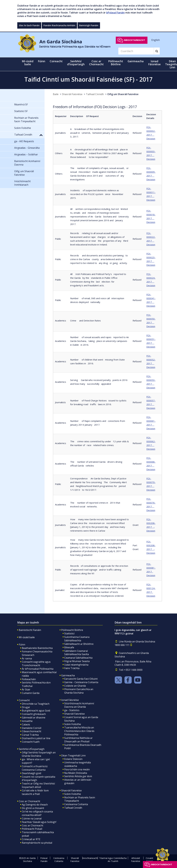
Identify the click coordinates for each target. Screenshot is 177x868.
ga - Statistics (72, 710)
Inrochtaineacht (134, 40)
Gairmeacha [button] (136, 61)
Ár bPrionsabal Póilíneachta (38, 669)
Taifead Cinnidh (95, 94)
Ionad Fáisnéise (70, 700)
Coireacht (24, 700)
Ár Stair (26, 689)
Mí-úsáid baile (28, 63)
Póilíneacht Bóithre (72, 630)
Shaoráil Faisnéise (72, 94)
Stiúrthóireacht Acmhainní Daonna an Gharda (79, 705)
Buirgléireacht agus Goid (36, 711)
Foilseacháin (29, 679)
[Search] (136, 51)
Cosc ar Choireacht (29, 801)
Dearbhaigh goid (31, 773)
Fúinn (22, 645)
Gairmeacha (68, 675)
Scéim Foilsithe (73, 724)
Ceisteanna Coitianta (76, 804)
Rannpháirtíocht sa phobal (37, 843)
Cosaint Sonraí (149, 860)
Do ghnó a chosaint (33, 808)
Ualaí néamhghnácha (76, 665)
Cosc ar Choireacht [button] (96, 63)
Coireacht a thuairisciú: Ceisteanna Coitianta (35, 768)
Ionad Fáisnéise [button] (154, 63)
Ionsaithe (27, 721)
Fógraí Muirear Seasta (77, 661)
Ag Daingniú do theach (35, 805)
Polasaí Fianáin (44, 860)
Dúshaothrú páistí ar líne (36, 738)
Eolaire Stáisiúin (73, 759)
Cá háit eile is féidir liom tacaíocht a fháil (35, 792)
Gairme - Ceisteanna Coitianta (81, 682)
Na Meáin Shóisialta (76, 773)
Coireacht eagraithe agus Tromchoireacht (36, 664)
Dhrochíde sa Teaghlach (36, 704)
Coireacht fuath (31, 742)
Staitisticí (69, 633)
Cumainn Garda (31, 693)
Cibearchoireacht (32, 731)
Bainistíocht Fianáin (30, 630)
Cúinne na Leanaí (32, 818)
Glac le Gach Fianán (29, 25)
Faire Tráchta (72, 668)
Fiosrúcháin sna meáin (77, 769)
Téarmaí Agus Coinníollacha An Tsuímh (113, 860)
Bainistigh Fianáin (89, 25)
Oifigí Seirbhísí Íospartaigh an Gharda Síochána (39, 754)
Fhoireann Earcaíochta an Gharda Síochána (79, 691)
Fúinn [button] (42, 61)
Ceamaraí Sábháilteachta (78, 658)
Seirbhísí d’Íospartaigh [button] (76, 63)
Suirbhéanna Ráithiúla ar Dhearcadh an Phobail (78, 740)
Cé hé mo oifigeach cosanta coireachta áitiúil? (37, 813)
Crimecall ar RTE (31, 839)
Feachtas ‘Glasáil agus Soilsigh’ (39, 822)
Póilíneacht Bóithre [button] (116, 63)
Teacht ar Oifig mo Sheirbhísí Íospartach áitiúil (38, 785)
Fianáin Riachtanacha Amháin (59, 25)
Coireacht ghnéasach (34, 714)
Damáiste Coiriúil (32, 728)
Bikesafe (69, 647)
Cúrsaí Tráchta (30, 735)
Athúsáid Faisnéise (136, 860)
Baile (56, 94)
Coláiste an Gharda (75, 686)
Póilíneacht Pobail (32, 829)
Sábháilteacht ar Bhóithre (79, 644)
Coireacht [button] (56, 61)
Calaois (26, 724)
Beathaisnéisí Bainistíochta (37, 648)
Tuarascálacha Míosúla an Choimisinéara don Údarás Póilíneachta (79, 731)
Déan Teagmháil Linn (73, 756)
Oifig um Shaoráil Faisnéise (123, 94)
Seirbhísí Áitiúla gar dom (78, 776)
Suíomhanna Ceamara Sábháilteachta (77, 639)
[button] (41, 135)
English (156, 40)
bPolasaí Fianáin (115, 13)
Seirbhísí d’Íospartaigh (32, 749)
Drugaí (26, 707)
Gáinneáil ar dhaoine (34, 718)
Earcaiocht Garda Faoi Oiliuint (81, 679)
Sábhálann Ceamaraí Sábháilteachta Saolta (77, 653)
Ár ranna (27, 658)
